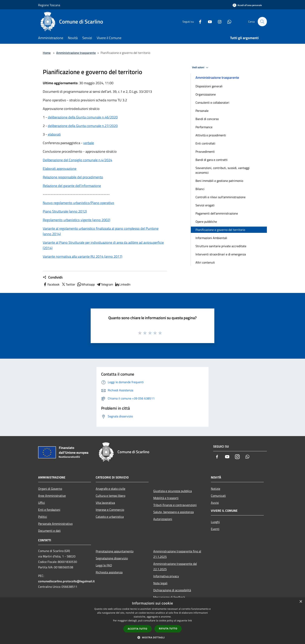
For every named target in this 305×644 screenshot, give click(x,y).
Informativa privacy (166, 576)
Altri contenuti (205, 262)
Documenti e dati (49, 531)
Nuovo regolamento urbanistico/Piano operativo (78, 203)
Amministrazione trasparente (76, 53)
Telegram (105, 284)
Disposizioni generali (209, 86)
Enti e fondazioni (49, 510)
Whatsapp (86, 284)
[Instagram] (218, 21)
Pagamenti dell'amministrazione (217, 213)
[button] (152, 637)
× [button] (301, 602)
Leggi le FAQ (104, 565)
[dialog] (152, 621)
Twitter (68, 284)
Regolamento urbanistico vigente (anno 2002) (77, 220)
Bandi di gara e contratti (212, 160)
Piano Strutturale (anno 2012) (65, 211)
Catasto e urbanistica (110, 517)
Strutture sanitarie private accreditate (221, 246)
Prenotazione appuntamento (115, 551)
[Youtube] (208, 21)
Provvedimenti (205, 152)
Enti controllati (205, 143)
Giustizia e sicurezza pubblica (173, 491)
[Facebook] (198, 21)
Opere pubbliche (206, 222)
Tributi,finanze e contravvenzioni (175, 505)
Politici (43, 517)
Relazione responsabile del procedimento (73, 177)
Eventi (215, 529)
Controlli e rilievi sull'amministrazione (220, 197)
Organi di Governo (50, 489)
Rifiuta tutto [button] (168, 629)
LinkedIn (123, 284)
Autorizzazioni (163, 519)
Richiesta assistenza (109, 572)
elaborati (54, 134)
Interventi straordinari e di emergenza (221, 254)
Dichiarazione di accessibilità (172, 590)
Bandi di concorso (207, 119)
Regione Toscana (49, 5)
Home (47, 53)
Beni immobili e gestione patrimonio (219, 181)
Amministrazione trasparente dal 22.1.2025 (175, 566)
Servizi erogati (205, 205)
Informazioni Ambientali (211, 238)
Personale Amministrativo (55, 524)
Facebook (51, 284)
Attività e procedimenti (211, 135)
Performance (204, 127)
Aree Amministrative (52, 496)
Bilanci (200, 189)
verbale (89, 143)
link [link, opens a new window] (190, 621)
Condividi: (53, 277)
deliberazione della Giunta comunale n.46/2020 (83, 117)
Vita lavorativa (105, 503)
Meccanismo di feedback (169, 597)
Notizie (216, 489)
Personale (202, 111)
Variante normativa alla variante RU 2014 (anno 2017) (83, 256)
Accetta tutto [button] (138, 629)
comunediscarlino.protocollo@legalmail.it (66, 581)
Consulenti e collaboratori (212, 103)
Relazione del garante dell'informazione (72, 186)
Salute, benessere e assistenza (174, 512)
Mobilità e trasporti (166, 498)
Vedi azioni (201, 67)
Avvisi (215, 503)
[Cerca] (262, 22)
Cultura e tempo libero (110, 496)
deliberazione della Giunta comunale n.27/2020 (83, 126)
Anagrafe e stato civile (110, 489)
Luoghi (215, 522)
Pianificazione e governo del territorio (220, 230)
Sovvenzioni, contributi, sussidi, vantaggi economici (223, 170)
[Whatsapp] (228, 21)
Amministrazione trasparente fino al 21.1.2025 (177, 554)
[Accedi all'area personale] (247, 5)
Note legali (160, 583)
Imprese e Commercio (110, 510)
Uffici (42, 503)
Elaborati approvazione (60, 169)
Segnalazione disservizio (112, 558)
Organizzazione (206, 94)
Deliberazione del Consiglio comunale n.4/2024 (78, 160)
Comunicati (218, 496)
